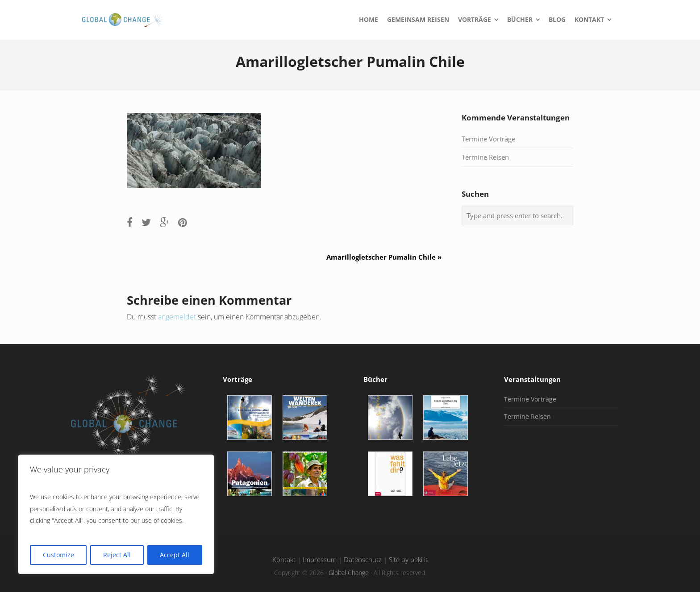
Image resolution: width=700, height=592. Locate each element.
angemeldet (177, 317)
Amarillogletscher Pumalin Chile (387, 257)
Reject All (117, 555)
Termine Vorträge (488, 139)
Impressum (320, 560)
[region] (116, 514)
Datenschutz (363, 560)
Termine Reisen (485, 157)
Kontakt (284, 560)
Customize (58, 555)
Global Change (349, 573)
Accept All (175, 555)
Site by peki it (408, 560)
